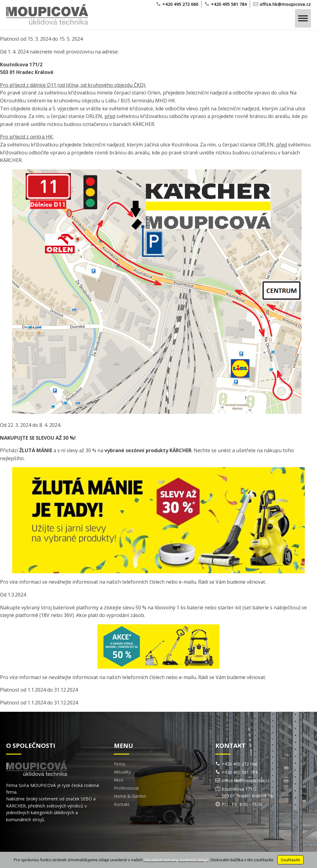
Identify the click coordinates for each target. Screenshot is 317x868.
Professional (126, 788)
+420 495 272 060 (180, 4)
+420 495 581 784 (229, 4)
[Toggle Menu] (303, 18)
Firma (120, 764)
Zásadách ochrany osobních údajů (176, 860)
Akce (119, 780)
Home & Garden (130, 796)
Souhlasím (290, 860)
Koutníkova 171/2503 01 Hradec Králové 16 (247, 792)
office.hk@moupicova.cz (285, 4)
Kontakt (122, 804)
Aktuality (122, 772)
